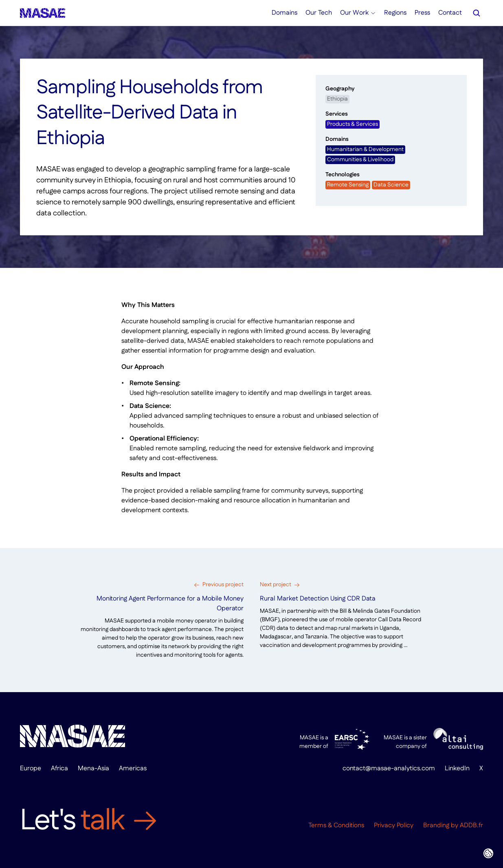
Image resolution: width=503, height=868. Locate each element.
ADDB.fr (471, 825)
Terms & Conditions (336, 825)
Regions (395, 13)
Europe (31, 768)
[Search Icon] (477, 13)
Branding (436, 825)
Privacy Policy (394, 825)
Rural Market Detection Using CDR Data (318, 599)
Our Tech (319, 13)
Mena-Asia (93, 768)
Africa (59, 768)
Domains (284, 13)
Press (422, 13)
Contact (450, 13)
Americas (133, 768)
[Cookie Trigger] (488, 853)
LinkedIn (457, 768)
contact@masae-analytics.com (389, 768)
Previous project (223, 585)
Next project (276, 585)
